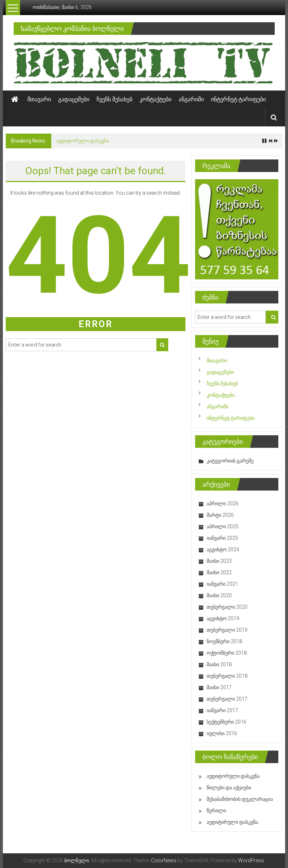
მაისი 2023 (219, 561)
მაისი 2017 (219, 687)
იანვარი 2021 (222, 584)
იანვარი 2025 (222, 538)
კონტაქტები (155, 99)
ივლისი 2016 (222, 733)
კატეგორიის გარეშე (230, 461)
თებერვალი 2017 (227, 699)
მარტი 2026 (220, 515)
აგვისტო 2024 (223, 549)
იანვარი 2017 (222, 710)
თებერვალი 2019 (227, 630)
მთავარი (39, 99)
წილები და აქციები (229, 788)
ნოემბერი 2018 (224, 641)
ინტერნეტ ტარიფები (238, 99)
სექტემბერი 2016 (226, 722)
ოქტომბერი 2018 (227, 653)
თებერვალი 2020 (227, 607)
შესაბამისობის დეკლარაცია (240, 799)
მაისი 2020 (219, 595)
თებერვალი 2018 (227, 676)
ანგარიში (191, 99)
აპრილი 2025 (223, 526)
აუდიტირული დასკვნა (232, 822)
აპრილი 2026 (223, 503)
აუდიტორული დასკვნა (82, 141)
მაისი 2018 (219, 664)
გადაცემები (74, 99)
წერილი (216, 811)
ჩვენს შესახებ (114, 99)
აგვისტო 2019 (223, 618)
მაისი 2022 (219, 572)
